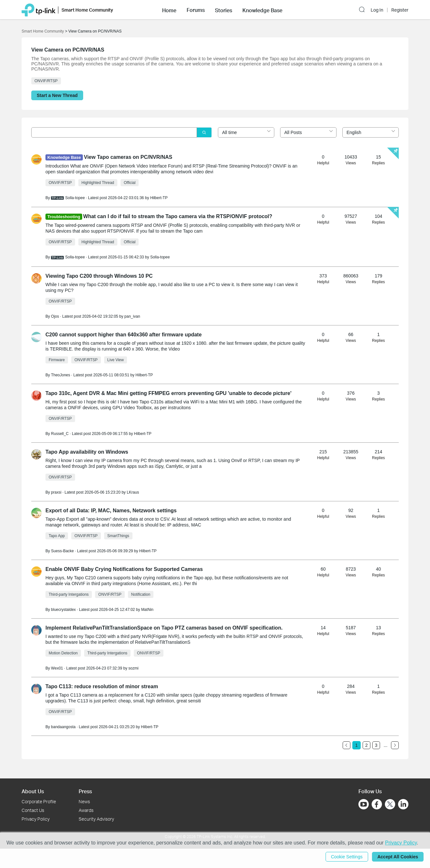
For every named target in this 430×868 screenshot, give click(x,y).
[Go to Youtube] (364, 804)
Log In (377, 10)
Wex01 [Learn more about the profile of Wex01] (57, 668)
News (84, 801)
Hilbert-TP (159, 198)
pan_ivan (132, 316)
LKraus (133, 492)
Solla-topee (160, 257)
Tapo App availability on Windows (87, 452)
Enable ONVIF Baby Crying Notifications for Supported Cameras (124, 569)
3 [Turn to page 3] (376, 745)
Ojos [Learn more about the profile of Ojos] (55, 316)
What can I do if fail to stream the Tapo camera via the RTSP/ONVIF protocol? (178, 216)
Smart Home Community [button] (87, 10)
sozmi (133, 668)
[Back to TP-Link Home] (39, 10)
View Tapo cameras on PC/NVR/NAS (128, 157)
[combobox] (246, 132)
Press (85, 791)
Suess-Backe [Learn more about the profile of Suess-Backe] (62, 551)
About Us (33, 791)
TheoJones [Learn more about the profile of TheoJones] (60, 375)
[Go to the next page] (395, 745)
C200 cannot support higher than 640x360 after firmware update (124, 335)
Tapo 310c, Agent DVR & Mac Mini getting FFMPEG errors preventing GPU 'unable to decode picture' (168, 393)
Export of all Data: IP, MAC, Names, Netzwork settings (111, 511)
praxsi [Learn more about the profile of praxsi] (56, 492)
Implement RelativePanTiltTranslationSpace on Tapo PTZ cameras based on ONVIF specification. (164, 628)
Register (400, 10)
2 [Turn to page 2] (366, 745)
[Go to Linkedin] (403, 804)
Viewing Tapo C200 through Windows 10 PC (99, 276)
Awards (86, 810)
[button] (169, 10)
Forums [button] (196, 10)
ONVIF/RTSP (46, 81)
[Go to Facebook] (377, 804)
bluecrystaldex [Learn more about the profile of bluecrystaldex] (63, 610)
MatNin (147, 610)
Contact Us (33, 810)
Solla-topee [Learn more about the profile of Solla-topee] (75, 198)
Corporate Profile (39, 801)
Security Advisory (96, 819)
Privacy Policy (36, 819)
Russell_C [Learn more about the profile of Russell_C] (60, 434)
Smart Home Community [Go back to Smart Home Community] (43, 31)
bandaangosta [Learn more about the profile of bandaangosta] (63, 727)
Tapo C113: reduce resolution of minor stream (102, 686)
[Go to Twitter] (390, 805)
